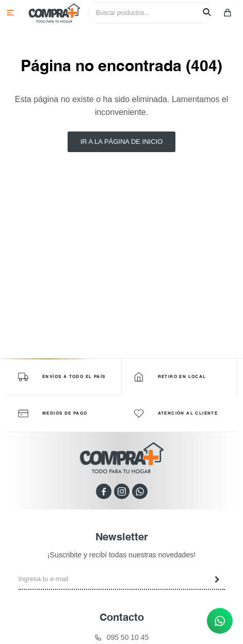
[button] (207, 12)
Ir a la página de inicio (122, 142)
